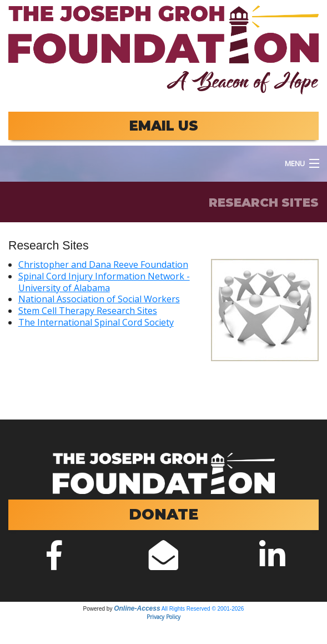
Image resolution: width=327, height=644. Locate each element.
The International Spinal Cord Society (96, 322)
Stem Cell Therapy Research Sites (88, 311)
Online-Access (137, 608)
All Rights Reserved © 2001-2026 (203, 609)
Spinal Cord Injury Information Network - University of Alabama (104, 282)
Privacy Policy (163, 617)
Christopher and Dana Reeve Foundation (103, 264)
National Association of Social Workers (99, 299)
